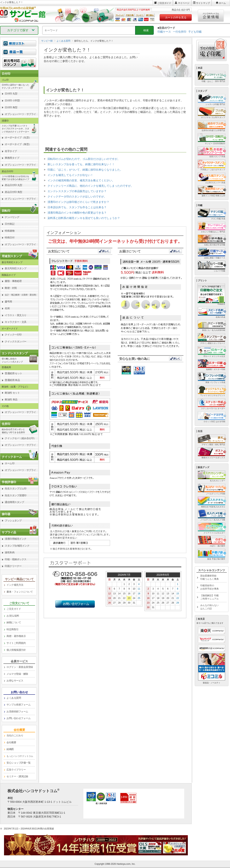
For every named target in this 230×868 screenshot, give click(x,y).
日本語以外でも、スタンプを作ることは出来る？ (77, 207)
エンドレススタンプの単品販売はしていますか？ (77, 191)
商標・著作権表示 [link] (16, 636)
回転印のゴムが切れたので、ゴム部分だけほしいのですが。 (84, 159)
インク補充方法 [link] (15, 585)
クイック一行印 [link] (13, 335)
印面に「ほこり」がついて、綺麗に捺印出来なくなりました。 (85, 170)
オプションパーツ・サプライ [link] (20, 114)
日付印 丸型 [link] (11, 94)
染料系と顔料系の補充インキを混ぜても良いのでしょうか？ (84, 218)
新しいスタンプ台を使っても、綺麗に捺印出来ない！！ (81, 164)
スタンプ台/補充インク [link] (17, 546)
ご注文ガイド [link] (14, 609)
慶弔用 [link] (8, 302)
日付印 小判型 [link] (12, 100)
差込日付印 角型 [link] (14, 192)
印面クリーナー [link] (13, 566)
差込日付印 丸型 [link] (14, 185)
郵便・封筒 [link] (11, 288)
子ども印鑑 (195, 32)
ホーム (222, 3)
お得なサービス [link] (15, 681)
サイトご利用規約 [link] (16, 643)
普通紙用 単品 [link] (12, 380)
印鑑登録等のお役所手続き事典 (209, 587)
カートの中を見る (176, 17)
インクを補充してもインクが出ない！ (70, 175)
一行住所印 (180, 32)
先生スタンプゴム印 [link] (16, 489)
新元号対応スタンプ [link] (16, 268)
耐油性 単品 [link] (11, 399)
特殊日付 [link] (10, 237)
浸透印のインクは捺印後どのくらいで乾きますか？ (78, 202)
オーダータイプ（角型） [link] (18, 144)
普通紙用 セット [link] (14, 373)
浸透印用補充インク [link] (16, 539)
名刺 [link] (7, 308)
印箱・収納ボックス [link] (16, 559)
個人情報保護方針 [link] (16, 650)
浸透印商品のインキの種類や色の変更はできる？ (77, 213)
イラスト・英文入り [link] (16, 315)
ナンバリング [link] (12, 217)
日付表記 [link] (10, 224)
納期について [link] (14, 622)
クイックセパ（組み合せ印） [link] (20, 438)
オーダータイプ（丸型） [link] (18, 138)
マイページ (184, 3)
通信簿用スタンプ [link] (14, 502)
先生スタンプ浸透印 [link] (16, 495)
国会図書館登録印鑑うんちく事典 (209, 577)
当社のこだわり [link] (15, 735)
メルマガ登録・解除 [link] (17, 674)
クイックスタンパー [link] (16, 342)
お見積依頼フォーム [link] (17, 711)
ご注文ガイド (164, 3)
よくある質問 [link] (14, 698)
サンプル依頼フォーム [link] (18, 705)
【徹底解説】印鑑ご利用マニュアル (209, 597)
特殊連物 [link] (10, 231)
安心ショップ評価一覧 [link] (18, 763)
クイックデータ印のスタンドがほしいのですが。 (77, 197)
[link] (19, 54)
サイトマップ (203, 3)
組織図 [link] (10, 749)
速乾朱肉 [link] (10, 552)
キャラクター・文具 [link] (16, 322)
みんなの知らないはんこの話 (209, 607)
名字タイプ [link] (11, 151)
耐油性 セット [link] (12, 393)
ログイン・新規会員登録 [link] (20, 667)
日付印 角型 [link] (11, 107)
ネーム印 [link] (10, 463)
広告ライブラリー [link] (16, 770)
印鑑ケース (164, 32)
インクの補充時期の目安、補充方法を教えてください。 (81, 180)
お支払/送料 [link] (13, 616)
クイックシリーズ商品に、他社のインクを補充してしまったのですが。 (90, 186)
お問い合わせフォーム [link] (18, 718)
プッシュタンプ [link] (13, 521)
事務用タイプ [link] (12, 158)
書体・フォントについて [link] (20, 592)
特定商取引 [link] (13, 629)
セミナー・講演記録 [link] (17, 776)
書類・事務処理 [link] (13, 281)
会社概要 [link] (11, 742)
